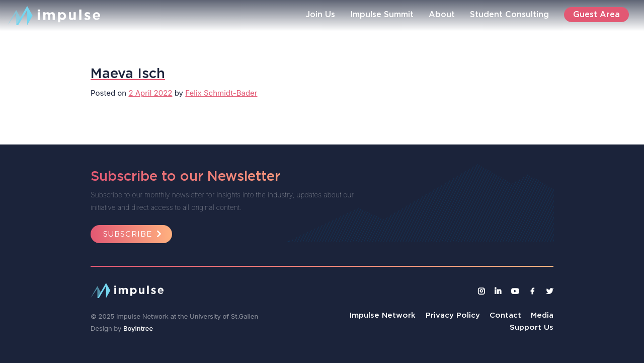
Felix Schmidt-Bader (221, 93)
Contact (505, 315)
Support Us (532, 327)
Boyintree (138, 328)
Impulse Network (383, 315)
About (442, 14)
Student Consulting (509, 14)
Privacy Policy (453, 315)
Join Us (320, 14)
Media (542, 315)
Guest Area (596, 14)
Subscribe (134, 234)
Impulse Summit (382, 14)
